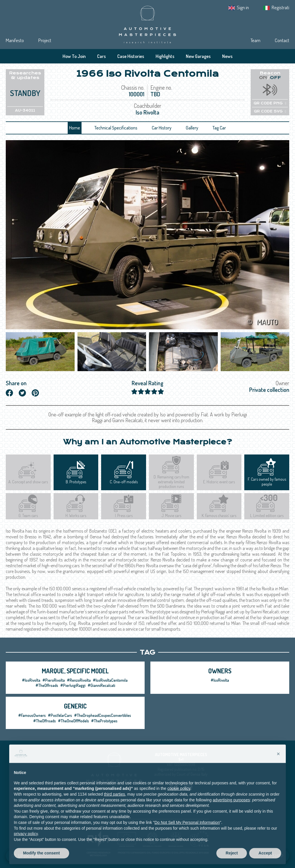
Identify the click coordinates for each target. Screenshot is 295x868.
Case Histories (131, 56)
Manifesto (15, 40)
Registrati (280, 7)
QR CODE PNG (270, 103)
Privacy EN (105, 805)
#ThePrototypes (104, 721)
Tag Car (219, 128)
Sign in (243, 7)
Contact (282, 40)
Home (75, 128)
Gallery (192, 128)
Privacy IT (126, 805)
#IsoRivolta (31, 680)
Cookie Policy (150, 805)
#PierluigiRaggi (73, 685)
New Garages (198, 56)
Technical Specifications (116, 128)
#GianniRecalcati (101, 685)
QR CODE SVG (270, 111)
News (227, 56)
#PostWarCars (60, 715)
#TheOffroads (47, 685)
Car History (162, 128)
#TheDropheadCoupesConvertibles (103, 715)
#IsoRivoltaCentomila (110, 680)
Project (45, 40)
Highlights (165, 56)
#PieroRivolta (54, 680)
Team (255, 40)
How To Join (74, 56)
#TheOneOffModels (73, 721)
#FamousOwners (32, 715)
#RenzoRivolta (79, 680)
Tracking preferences (182, 805)
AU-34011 (25, 110)
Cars (101, 56)
